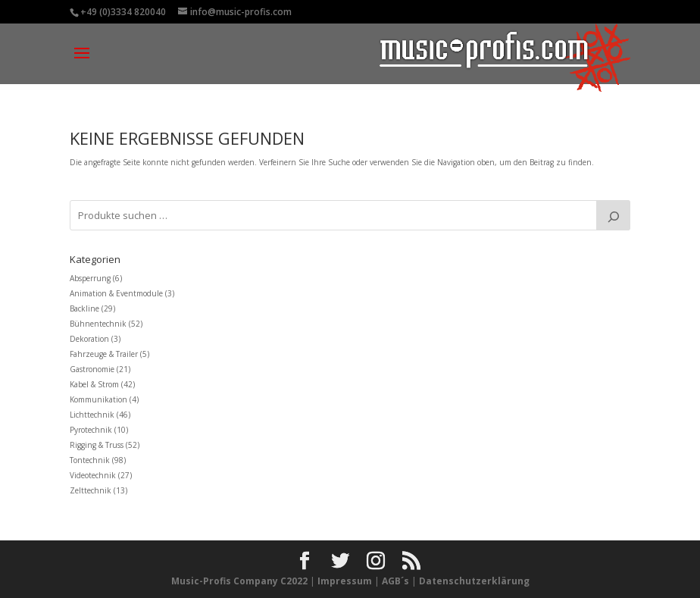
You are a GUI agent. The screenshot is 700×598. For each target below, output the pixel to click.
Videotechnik (93, 475)
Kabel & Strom (94, 384)
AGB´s (395, 581)
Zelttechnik (91, 490)
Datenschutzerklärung (474, 581)
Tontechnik (90, 460)
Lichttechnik (92, 415)
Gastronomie (92, 369)
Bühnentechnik (98, 324)
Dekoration (89, 339)
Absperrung (90, 278)
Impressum (345, 581)
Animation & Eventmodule (116, 293)
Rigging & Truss (97, 445)
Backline (84, 308)
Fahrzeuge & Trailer (104, 354)
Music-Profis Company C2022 (241, 581)
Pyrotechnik (91, 430)
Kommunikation (98, 399)
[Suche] (613, 215)
